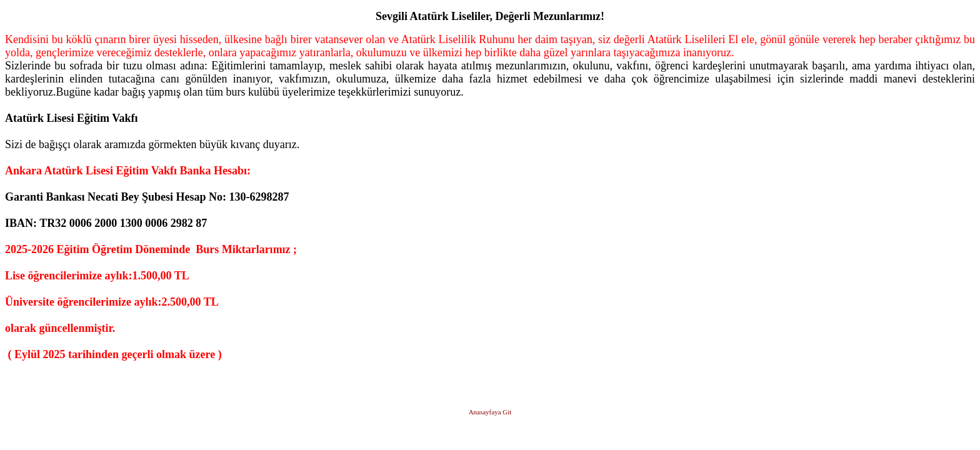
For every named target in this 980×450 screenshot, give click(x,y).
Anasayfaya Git (490, 412)
